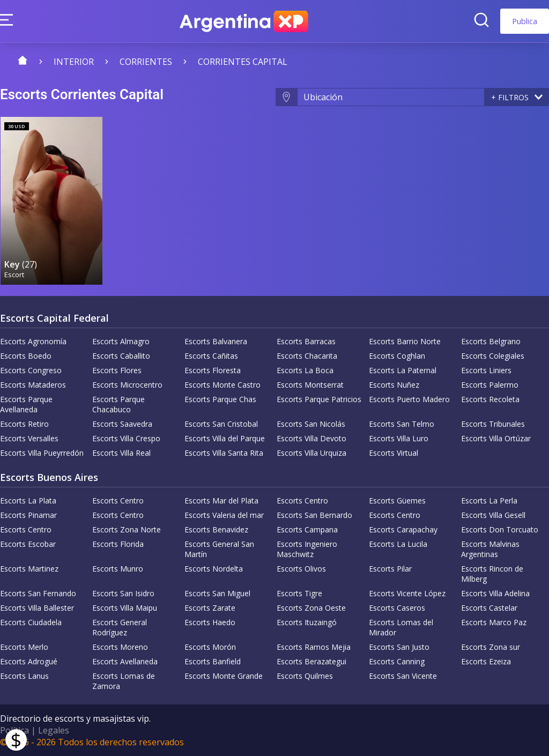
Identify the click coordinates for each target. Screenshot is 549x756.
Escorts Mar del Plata (221, 501)
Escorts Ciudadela (31, 622)
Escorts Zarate (210, 608)
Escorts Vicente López (407, 593)
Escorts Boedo (26, 356)
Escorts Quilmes (305, 676)
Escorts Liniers (486, 370)
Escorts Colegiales (493, 356)
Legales (54, 730)
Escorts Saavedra (122, 424)
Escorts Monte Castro (222, 385)
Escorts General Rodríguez (120, 627)
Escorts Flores (117, 370)
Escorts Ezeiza (486, 661)
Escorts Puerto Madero (409, 399)
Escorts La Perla (489, 501)
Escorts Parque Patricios (319, 399)
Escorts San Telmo (402, 424)
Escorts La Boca (305, 370)
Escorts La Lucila (398, 544)
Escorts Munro (118, 569)
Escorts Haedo (210, 622)
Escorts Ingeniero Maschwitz (307, 549)
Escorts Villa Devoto (311, 438)
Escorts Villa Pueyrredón (42, 453)
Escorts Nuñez (394, 385)
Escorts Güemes (397, 501)
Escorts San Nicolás (311, 424)
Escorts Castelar (489, 608)
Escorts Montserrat (310, 385)
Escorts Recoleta (490, 399)
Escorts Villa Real (121, 453)
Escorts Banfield (213, 661)
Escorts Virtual (394, 453)
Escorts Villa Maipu (125, 608)
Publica (525, 21)
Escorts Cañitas (211, 356)
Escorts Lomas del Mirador (401, 627)
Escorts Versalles (29, 438)
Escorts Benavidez (216, 529)
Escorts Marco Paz (494, 622)
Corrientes (146, 62)
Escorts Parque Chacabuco (118, 404)
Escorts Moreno (120, 647)
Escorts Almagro (121, 341)
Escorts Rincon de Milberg (492, 574)
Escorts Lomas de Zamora (124, 681)
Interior (74, 62)
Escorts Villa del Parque (225, 438)
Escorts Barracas (306, 341)
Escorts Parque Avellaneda (26, 404)
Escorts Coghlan (397, 356)
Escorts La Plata (28, 501)
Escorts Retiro (24, 424)
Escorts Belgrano (491, 341)
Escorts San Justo (399, 647)
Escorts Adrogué (29, 661)
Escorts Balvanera (216, 341)
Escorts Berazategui (311, 661)
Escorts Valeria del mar (224, 515)
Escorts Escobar (28, 544)
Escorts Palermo (490, 385)
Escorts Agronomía (33, 341)
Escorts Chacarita (307, 356)
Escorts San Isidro (123, 593)
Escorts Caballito (121, 356)
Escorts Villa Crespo (126, 438)
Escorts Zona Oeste (311, 608)
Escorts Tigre (299, 593)
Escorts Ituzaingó (307, 622)
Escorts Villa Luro (399, 438)
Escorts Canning (397, 661)
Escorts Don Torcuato (500, 529)
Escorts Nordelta (214, 569)
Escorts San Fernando (38, 593)
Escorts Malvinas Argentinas (490, 549)
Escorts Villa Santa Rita (224, 453)
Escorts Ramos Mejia (314, 647)
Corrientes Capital (243, 62)
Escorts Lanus (24, 676)
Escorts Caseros (397, 608)
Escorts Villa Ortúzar (496, 438)
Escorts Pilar (390, 569)
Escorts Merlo (24, 647)
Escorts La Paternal (403, 370)
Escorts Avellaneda (125, 661)
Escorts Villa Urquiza (311, 453)
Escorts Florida (118, 544)
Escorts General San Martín (219, 549)
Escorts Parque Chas (220, 399)
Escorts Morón (210, 647)
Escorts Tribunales (493, 424)
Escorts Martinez (29, 569)
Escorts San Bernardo (314, 515)
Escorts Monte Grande (224, 676)
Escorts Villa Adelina (495, 593)
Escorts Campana (307, 529)
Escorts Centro (118, 501)
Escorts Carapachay (403, 529)
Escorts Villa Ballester (37, 608)
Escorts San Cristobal (221, 424)
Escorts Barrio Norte (405, 341)
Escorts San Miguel (217, 593)
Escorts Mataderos (33, 385)
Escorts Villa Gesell (493, 515)
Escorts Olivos (301, 569)
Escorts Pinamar (28, 515)
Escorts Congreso (31, 370)
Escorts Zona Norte (127, 529)
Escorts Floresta (213, 370)
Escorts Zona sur (491, 647)
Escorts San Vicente (403, 676)
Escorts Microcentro (127, 385)
